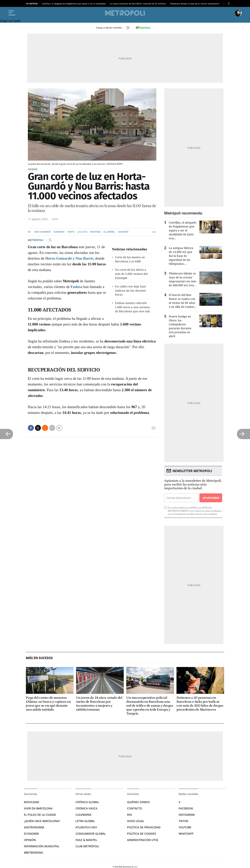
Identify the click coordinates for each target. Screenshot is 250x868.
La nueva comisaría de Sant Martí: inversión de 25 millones (138, 4)
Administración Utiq (143, 840)
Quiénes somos (138, 802)
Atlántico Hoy (86, 827)
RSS (130, 815)
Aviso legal (136, 821)
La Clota (82, 232)
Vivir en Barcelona (38, 808)
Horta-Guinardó (58, 258)
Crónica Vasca (86, 808)
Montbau (95, 232)
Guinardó (59, 232)
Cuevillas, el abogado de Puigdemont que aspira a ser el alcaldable (74, 4)
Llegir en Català (10, 21)
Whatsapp (186, 834)
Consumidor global (91, 834)
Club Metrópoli (87, 846)
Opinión (30, 840)
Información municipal (42, 846)
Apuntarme (211, 498)
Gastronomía (34, 827)
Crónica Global (87, 802)
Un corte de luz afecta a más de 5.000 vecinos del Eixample (131, 274)
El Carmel (109, 232)
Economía (31, 834)
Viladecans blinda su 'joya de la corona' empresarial (195, 4)
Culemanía (83, 815)
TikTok (183, 821)
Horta (71, 232)
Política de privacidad (144, 827)
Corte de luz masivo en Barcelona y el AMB (130, 259)
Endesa (76, 287)
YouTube (185, 827)
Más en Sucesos (39, 658)
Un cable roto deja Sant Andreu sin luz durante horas (130, 290)
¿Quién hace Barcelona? (42, 821)
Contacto (135, 808)
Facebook (186, 808)
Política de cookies (142, 834)
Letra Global (85, 821)
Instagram (187, 815)
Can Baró (123, 232)
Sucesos (33, 169)
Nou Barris (84, 258)
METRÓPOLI (36, 240)
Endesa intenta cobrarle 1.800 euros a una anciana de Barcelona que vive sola (133, 307)
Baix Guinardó (43, 232)
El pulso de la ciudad (40, 815)
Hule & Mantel (86, 840)
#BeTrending (33, 853)
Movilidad (32, 802)
